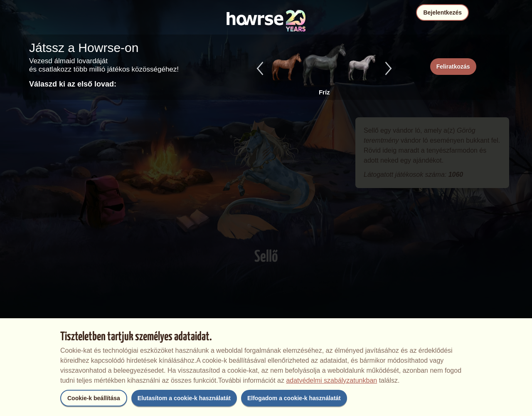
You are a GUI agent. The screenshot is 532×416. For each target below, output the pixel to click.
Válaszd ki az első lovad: (73, 84)
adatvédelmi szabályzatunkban (331, 380)
